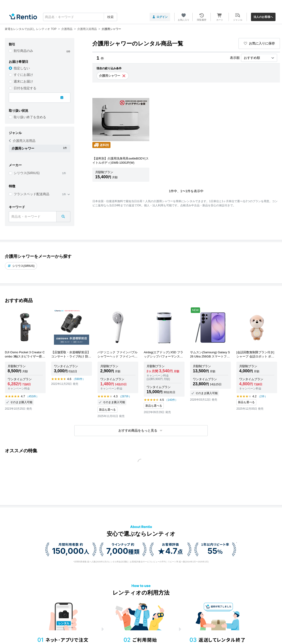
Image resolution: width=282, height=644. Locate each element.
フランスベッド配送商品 (31, 194)
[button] (141, 431)
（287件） (125, 396)
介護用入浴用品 (22, 141)
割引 (12, 44)
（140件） (171, 400)
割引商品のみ (23, 51)
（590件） (79, 379)
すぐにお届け (23, 75)
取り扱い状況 (19, 111)
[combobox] (80, 17)
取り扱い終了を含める (30, 117)
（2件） (262, 396)
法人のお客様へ (263, 17)
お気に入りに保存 (259, 43)
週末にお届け (23, 81)
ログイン (160, 17)
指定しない (22, 68)
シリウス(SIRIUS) (27, 173)
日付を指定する (25, 88)
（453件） (32, 396)
